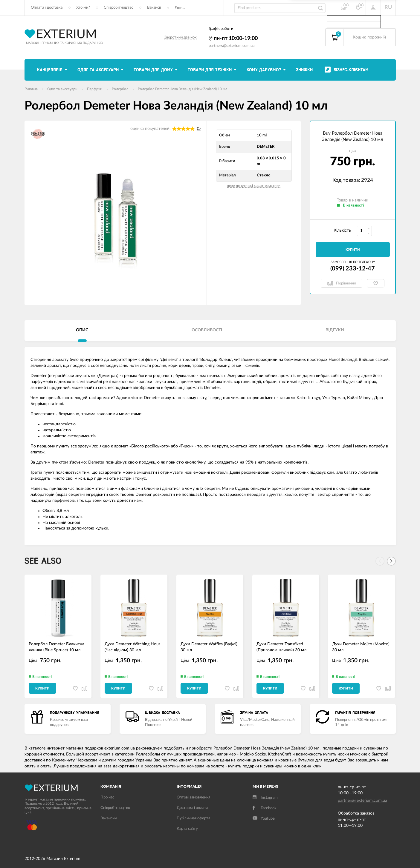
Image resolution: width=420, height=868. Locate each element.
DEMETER (266, 147)
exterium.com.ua (120, 748)
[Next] (391, 561)
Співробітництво (119, 8)
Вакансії (154, 8)
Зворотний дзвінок (180, 37)
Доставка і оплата (192, 808)
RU (388, 7)
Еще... (180, 8)
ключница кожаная (255, 760)
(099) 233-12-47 (353, 269)
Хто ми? (83, 8)
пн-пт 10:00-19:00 (233, 39)
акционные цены (214, 760)
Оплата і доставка (47, 8)
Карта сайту (187, 829)
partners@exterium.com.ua (232, 46)
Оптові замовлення (193, 797)
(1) (199, 128)
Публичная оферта (193, 818)
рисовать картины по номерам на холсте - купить (193, 766)
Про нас (107, 797)
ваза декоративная (122, 766)
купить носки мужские (345, 754)
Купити (353, 250)
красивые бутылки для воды (306, 760)
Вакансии (109, 818)
